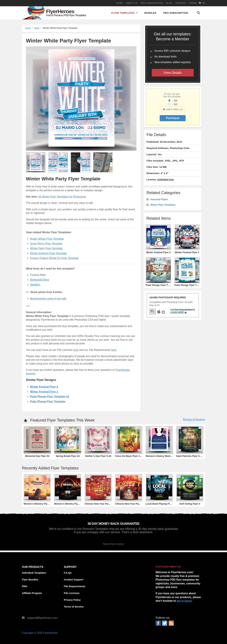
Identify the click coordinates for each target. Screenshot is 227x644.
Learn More (178, 312)
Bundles (150, 13)
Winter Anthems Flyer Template (48, 253)
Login (193, 3)
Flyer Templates (123, 13)
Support (181, 3)
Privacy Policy (72, 600)
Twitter (165, 623)
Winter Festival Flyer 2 (44, 387)
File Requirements (75, 586)
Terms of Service (74, 607)
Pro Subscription (176, 13)
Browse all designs (194, 419)
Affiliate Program (32, 593)
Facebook (158, 623)
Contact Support (74, 580)
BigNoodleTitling (40, 280)
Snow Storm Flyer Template (46, 244)
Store (37, 28)
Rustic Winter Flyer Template (47, 239)
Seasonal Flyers (159, 199)
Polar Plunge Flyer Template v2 (49, 396)
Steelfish (35, 285)
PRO (25, 586)
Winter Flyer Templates (163, 205)
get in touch (184, 601)
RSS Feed (171, 623)
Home (120, 3)
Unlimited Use (165, 179)
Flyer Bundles (30, 580)
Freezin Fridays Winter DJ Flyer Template (54, 258)
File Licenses (72, 593)
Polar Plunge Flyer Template (48, 401)
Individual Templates (34, 573)
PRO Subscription (152, 3)
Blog (169, 3)
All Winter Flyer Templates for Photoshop (62, 197)
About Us (132, 3)
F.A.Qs (68, 573)
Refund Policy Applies (113, 544)
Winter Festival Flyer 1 (44, 392)
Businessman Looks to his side (48, 299)
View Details (173, 73)
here (76, 350)
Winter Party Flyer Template (46, 248)
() (202, 3)
